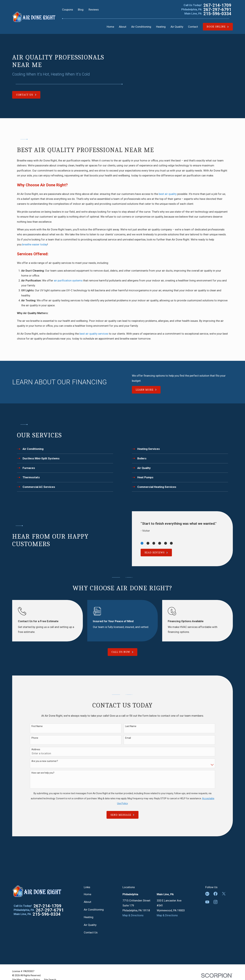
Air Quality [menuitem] (177, 27)
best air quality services (94, 334)
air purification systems (68, 280)
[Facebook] (216, 894)
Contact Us (91, 932)
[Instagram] (216, 902)
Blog (81, 10)
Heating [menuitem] (161, 27)
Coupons (68, 10)
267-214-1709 (217, 5)
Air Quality (90, 925)
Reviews (94, 10)
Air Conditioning (94, 910)
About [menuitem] (123, 27)
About (88, 902)
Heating (89, 917)
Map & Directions (133, 915)
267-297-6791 (217, 10)
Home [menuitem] (110, 27)
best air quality (168, 194)
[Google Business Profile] (207, 894)
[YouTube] (207, 902)
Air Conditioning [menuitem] (141, 27)
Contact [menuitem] (193, 27)
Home (88, 894)
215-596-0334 (217, 14)
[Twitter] (224, 894)
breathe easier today (35, 244)
